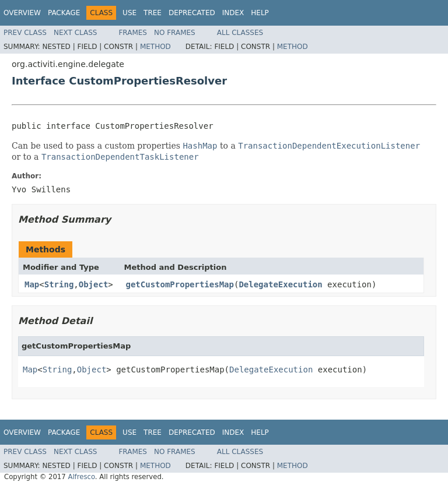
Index (233, 13)
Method (155, 47)
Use (129, 13)
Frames (133, 33)
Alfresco (81, 477)
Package (64, 13)
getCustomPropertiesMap (180, 284)
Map (32, 284)
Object (94, 284)
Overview (22, 13)
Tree (153, 13)
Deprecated (192, 13)
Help (260, 13)
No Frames (175, 33)
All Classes (240, 33)
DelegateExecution (280, 284)
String (59, 284)
